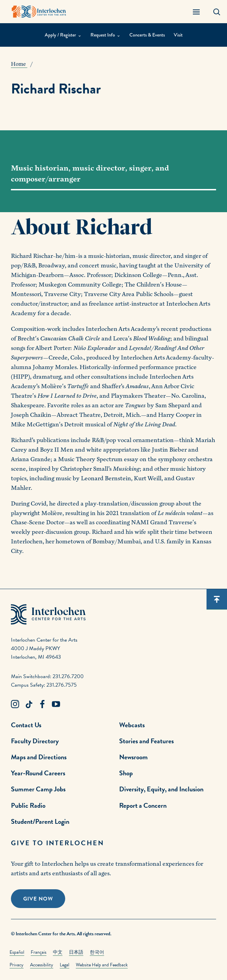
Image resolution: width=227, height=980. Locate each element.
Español (17, 952)
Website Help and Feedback (102, 965)
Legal (65, 965)
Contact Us (26, 725)
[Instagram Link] (15, 704)
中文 (58, 952)
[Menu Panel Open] (196, 12)
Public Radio (28, 805)
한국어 (97, 952)
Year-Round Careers (38, 773)
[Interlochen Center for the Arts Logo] (39, 12)
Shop (126, 773)
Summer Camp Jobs (38, 789)
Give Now (38, 899)
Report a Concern (143, 805)
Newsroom (133, 757)
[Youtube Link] (56, 704)
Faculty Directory (35, 741)
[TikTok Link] (29, 704)
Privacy (17, 965)
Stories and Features (146, 741)
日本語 (76, 952)
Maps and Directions (39, 757)
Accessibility (42, 965)
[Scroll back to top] (217, 599)
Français (39, 952)
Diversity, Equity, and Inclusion (161, 789)
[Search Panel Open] (217, 12)
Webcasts (132, 725)
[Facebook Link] (42, 704)
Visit (178, 35)
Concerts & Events (147, 35)
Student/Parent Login (40, 821)
